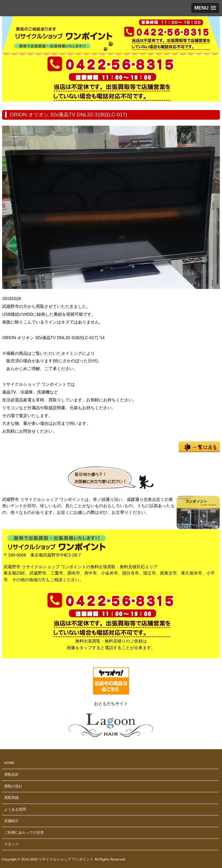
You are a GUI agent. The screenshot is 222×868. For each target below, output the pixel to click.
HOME (9, 763)
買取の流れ (13, 786)
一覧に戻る (199, 447)
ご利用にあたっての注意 (24, 833)
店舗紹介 (11, 821)
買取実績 (11, 798)
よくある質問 (15, 809)
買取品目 (11, 774)
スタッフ (11, 844)
